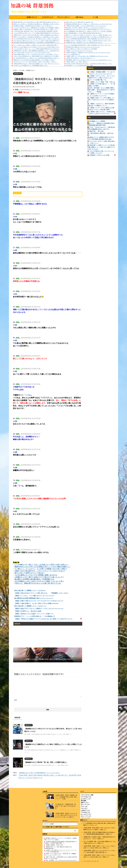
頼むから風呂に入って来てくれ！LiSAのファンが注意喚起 (82, 49)
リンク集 (95, 17)
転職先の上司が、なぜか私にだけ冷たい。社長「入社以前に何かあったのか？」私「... (89, 41)
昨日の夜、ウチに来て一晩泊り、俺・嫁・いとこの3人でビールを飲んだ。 (86, 28)
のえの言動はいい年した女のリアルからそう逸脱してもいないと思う (39, 581)
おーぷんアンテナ (86, 814)
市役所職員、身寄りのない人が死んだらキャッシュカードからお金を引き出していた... (89, 60)
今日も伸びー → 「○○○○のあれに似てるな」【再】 (80, 65)
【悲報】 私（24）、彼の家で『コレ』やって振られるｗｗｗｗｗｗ (84, 42)
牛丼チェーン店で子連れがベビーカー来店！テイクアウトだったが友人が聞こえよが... (37, 47)
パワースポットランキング (91, 861)
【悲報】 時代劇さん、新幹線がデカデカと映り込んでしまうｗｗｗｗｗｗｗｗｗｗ (88, 52)
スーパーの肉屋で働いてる (73, 54)
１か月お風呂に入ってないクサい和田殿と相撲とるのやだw (36, 575)
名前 (15, 700)
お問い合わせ (79, 17)
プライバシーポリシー (63, 17)
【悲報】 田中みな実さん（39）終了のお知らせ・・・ (81, 58)
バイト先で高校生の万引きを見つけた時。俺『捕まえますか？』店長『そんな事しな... (37, 39)
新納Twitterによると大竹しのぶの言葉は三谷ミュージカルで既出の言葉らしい (43, 567)
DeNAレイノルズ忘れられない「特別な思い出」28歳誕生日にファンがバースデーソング (60, 854)
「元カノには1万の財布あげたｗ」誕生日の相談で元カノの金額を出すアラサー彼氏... (36, 56)
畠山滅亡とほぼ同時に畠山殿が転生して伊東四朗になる (34, 579)
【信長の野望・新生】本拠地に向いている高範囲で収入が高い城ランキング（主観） (66, 797)
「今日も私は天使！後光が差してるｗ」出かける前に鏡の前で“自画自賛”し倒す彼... (36, 31)
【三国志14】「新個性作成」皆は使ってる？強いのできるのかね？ (65, 806)
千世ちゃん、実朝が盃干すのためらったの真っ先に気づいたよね (38, 583)
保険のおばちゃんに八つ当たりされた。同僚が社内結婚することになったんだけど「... (89, 29)
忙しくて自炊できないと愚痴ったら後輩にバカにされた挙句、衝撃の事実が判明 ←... (36, 45)
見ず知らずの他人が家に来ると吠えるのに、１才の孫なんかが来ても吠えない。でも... (89, 64)
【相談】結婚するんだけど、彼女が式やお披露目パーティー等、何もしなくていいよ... (37, 64)
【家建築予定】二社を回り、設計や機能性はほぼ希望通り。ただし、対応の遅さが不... (37, 51)
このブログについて (48, 17)
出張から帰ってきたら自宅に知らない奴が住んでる (80, 22)
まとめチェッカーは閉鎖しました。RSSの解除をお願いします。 (31, 65)
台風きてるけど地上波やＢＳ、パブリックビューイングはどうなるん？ (40, 571)
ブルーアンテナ (85, 818)
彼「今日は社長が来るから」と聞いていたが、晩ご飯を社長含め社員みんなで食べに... (37, 58)
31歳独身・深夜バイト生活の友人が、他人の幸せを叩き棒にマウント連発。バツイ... (36, 29)
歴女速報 (84, 800)
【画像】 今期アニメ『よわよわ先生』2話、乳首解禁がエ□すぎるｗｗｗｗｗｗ (87, 56)
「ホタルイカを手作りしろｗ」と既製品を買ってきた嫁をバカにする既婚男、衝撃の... (37, 28)
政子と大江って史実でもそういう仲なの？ (30, 573)
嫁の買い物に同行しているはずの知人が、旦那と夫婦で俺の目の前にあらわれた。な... (37, 22)
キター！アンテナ (86, 816)
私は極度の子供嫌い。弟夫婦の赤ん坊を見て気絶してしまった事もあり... (33, 26)
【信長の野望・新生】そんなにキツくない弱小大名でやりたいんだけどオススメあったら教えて (66, 815)
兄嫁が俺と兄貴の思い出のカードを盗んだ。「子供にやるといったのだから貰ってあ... (89, 24)
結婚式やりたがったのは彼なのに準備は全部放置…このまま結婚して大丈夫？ (34, 60)
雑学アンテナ (85, 802)
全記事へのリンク (32, 17)
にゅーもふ (84, 808)
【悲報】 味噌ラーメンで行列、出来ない (77, 62)
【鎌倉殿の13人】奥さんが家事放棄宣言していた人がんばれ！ (39, 773)
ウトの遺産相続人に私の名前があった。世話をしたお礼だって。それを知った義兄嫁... (89, 31)
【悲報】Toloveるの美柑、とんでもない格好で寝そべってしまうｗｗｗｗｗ (86, 26)
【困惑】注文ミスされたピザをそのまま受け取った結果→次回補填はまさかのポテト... (37, 35)
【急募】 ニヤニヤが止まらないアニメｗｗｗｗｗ (79, 51)
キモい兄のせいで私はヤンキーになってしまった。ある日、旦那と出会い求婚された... (37, 41)
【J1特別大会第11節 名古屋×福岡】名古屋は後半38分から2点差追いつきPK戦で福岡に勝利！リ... (60, 842)
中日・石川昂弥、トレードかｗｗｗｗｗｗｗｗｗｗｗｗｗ (61, 860)
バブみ (28, 395)
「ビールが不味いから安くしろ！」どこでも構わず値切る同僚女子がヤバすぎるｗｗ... (37, 33)
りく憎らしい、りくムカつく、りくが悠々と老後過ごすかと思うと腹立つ (41, 569)
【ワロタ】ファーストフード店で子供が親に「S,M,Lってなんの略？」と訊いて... (35, 62)
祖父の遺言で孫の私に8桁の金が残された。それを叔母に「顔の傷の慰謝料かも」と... (36, 42)
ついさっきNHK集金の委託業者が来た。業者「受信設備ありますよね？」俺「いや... (89, 39)
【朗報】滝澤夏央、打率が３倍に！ (55, 845)
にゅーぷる (84, 806)
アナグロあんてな (86, 797)
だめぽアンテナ (85, 810)
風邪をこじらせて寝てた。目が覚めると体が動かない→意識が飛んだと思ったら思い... (37, 24)
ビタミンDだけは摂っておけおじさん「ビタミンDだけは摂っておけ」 (32, 52)
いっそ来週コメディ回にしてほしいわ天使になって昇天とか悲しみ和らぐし (42, 565)
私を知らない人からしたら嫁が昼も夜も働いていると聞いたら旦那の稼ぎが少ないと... (89, 37)
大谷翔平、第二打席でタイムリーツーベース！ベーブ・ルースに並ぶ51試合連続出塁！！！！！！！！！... (60, 851)
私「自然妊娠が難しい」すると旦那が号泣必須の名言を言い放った (84, 33)
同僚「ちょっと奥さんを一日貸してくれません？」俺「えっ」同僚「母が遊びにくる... (89, 35)
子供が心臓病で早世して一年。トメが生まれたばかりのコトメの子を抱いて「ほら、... (37, 54)
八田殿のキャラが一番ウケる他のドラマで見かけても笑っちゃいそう (39, 577)
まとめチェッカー (86, 799)
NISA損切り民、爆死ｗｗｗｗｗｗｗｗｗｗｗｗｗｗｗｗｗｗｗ (83, 47)
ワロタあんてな (85, 812)
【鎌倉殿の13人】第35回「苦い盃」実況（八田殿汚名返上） (46, 762)
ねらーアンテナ (85, 804)
